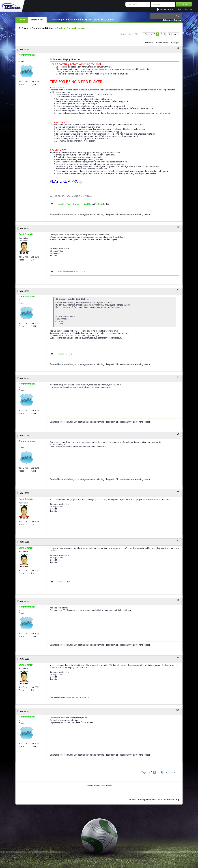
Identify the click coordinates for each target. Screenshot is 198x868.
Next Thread (107, 786)
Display (174, 43)
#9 (178, 657)
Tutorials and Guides (43, 28)
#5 (178, 434)
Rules (111, 20)
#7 (178, 540)
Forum (22, 20)
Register (188, 9)
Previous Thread (93, 786)
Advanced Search (172, 20)
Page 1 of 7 (150, 34)
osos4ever (62, 204)
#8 (178, 600)
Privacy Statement (147, 799)
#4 (178, 377)
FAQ (103, 20)
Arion (76, 272)
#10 (178, 710)
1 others (99, 204)
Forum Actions (74, 20)
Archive (132, 799)
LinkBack (148, 43)
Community (56, 20)
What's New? (37, 20)
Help (179, 9)
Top (178, 799)
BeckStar (88, 204)
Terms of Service (166, 799)
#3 (178, 290)
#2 (178, 227)
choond (61, 354)
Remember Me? (167, 9)
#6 (178, 492)
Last (176, 34)
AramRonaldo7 (64, 272)
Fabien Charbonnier (75, 204)
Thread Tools (161, 43)
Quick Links (91, 20)
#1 (178, 48)
